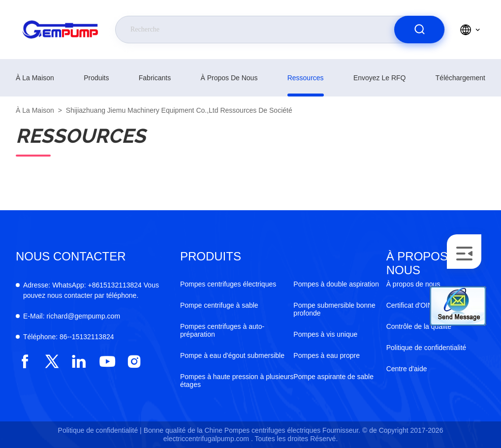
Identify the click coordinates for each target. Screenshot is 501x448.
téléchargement (460, 78)
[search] (419, 30)
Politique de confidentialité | (100, 430)
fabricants (155, 78)
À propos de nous (229, 78)
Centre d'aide (407, 369)
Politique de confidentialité (426, 348)
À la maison (35, 78)
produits (96, 78)
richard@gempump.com (72, 316)
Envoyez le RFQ (380, 78)
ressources (306, 78)
